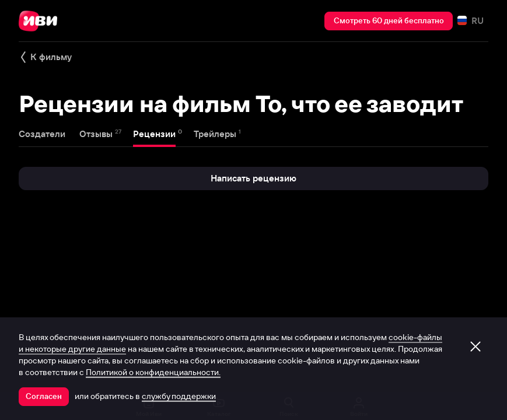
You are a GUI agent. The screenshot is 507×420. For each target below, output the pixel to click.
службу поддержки (179, 396)
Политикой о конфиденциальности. (153, 372)
